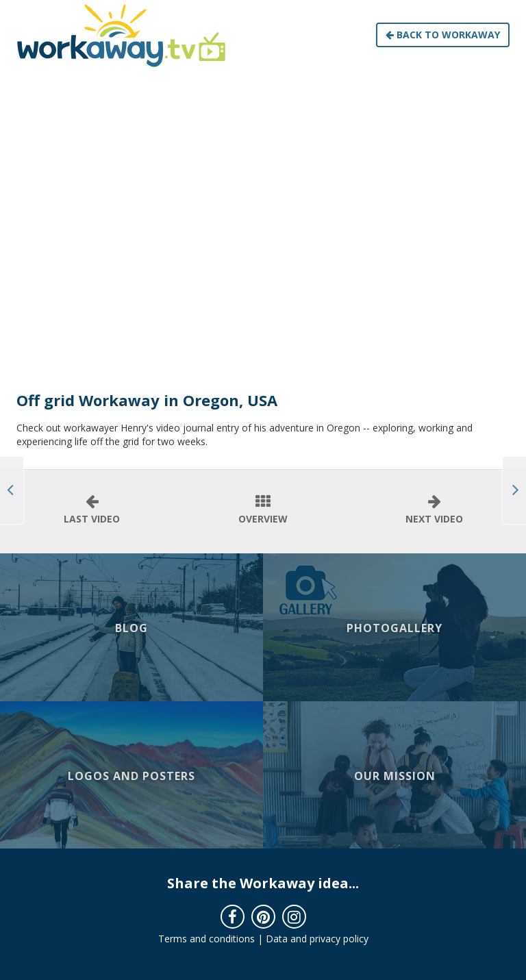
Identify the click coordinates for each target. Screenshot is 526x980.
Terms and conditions (206, 939)
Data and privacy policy (317, 939)
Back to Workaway (443, 35)
